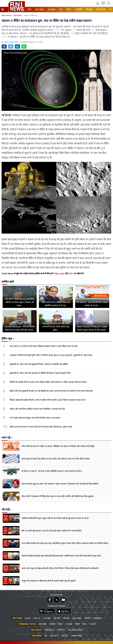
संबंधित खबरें (8, 282)
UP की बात (61, 630)
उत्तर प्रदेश (39, 9)
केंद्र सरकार (17, 15)
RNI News (49, 630)
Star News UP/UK (76, 630)
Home (28, 618)
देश (61, 9)
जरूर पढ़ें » (7, 438)
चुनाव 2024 (77, 618)
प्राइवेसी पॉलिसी (76, 636)
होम (29, 9)
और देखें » (6, 510)
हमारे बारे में (54, 636)
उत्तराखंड (51, 9)
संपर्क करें (65, 636)
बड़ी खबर (66, 618)
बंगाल (85, 624)
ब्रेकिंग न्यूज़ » (8, 339)
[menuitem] (29, 9)
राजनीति (78, 9)
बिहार (61, 624)
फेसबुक (56, 273)
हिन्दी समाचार (6, 15)
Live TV (37, 618)
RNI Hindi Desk (12, 42)
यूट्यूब (62, 273)
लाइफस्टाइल (98, 618)
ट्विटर (71, 273)
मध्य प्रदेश (69, 624)
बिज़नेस (89, 9)
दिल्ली (78, 624)
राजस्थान (93, 624)
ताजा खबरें (47, 618)
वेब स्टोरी (57, 618)
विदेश (68, 9)
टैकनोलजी (100, 9)
